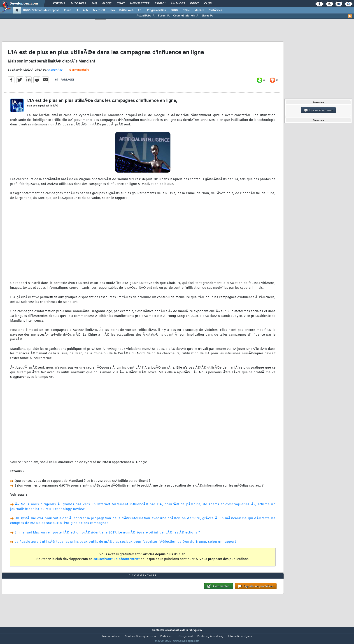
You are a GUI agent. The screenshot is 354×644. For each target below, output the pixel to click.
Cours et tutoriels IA (186, 16)
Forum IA (164, 16)
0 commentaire (79, 73)
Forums (59, 4)
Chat (121, 4)
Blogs (107, 4)
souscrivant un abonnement (117, 562)
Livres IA (207, 16)
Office (186, 10)
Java (112, 10)
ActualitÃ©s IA (146, 16)
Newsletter (140, 4)
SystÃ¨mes (215, 10)
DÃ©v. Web (126, 10)
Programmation (156, 10)
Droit (194, 4)
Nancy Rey (55, 73)
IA (77, 10)
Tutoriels (78, 4)
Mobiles (199, 10)
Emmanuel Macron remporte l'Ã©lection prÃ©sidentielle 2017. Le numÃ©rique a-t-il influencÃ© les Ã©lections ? (107, 535)
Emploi (160, 4)
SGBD (174, 10)
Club (208, 4)
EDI (140, 10)
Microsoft (99, 10)
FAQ (94, 4)
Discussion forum (318, 110)
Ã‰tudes (178, 4)
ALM (86, 10)
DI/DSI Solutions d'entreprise (41, 10)
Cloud (68, 10)
